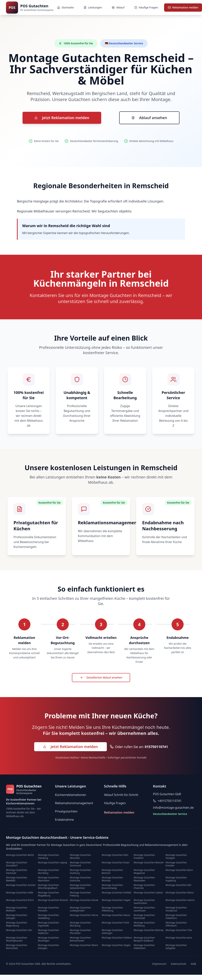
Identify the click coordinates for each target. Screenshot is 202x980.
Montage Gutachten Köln (115, 855)
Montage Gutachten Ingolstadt (49, 924)
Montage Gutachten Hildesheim (144, 947)
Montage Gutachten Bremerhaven (80, 939)
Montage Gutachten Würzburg (80, 924)
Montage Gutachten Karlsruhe (80, 879)
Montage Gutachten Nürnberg (49, 872)
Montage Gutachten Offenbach (176, 924)
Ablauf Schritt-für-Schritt (121, 795)
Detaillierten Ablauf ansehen (101, 677)
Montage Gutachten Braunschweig (112, 887)
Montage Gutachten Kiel (178, 885)
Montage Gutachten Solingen (17, 917)
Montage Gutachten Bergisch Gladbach (144, 939)
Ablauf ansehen (149, 118)
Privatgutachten (66, 811)
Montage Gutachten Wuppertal (144, 872)
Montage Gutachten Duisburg (80, 872)
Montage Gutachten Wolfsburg (144, 924)
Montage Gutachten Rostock (53, 900)
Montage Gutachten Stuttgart (176, 857)
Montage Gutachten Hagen (116, 900)
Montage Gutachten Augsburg (176, 879)
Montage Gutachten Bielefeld (17, 879)
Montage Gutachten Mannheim (49, 879)
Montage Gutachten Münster (112, 879)
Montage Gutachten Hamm (180, 900)
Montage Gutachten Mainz (180, 893)
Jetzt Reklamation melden (62, 118)
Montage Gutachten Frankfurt (144, 857)
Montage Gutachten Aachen (21, 885)
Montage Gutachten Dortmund (80, 864)
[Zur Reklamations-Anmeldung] (62, 118)
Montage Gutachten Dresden (176, 864)
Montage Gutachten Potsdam (49, 909)
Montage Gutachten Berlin (20, 855)
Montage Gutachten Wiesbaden (144, 879)
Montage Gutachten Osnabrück (176, 909)
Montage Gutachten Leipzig (52, 863)
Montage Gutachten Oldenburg (112, 909)
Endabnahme (64, 820)
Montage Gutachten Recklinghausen (17, 939)
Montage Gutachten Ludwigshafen (80, 909)
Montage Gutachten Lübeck (148, 893)
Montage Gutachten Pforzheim (80, 932)
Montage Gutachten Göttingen (112, 932)
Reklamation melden (119, 812)
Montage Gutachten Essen (116, 863)
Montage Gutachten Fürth (115, 923)
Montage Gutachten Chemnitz (144, 887)
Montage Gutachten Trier (179, 930)
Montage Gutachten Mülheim (17, 909)
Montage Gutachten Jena (179, 938)
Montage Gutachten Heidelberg (49, 917)
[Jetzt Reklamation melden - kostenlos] (70, 747)
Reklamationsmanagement (74, 803)
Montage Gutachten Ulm (19, 930)
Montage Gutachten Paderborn (176, 917)
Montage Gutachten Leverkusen (144, 909)
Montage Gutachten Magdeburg (49, 894)
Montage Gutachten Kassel (84, 900)
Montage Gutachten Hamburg (49, 857)
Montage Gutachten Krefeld (116, 893)
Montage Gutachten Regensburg (17, 924)
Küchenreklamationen (71, 795)
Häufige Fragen (115, 803)
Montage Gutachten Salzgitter (176, 947)
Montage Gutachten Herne (84, 915)
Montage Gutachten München (80, 857)
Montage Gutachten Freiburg (80, 894)
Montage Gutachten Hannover (17, 872)
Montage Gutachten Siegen (116, 945)
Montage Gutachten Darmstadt (144, 917)
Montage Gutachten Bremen (149, 863)
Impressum (159, 964)
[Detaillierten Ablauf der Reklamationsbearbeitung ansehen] (101, 678)
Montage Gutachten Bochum (112, 872)
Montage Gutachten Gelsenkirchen (80, 887)
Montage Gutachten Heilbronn (49, 932)
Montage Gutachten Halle (20, 893)
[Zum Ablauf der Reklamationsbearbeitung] (149, 118)
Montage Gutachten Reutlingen (49, 939)
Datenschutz (179, 964)
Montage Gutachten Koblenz (117, 938)
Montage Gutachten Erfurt (20, 900)
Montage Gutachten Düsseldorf (17, 864)
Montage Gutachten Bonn (179, 870)
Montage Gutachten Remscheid (17, 947)
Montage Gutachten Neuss (116, 915)
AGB (193, 964)
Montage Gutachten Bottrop (149, 930)
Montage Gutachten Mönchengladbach (49, 887)
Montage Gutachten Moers (84, 945)
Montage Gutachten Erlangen (49, 947)
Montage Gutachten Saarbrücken (144, 902)
